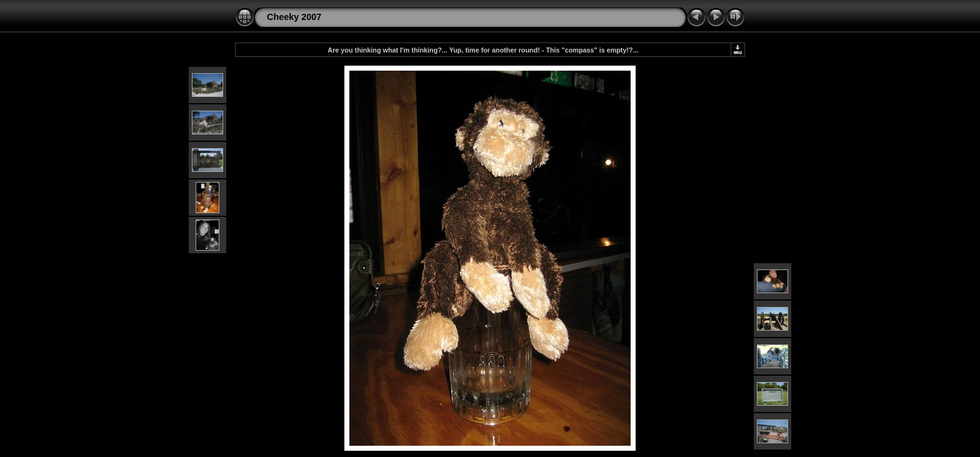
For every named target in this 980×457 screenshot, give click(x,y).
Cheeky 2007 (294, 17)
